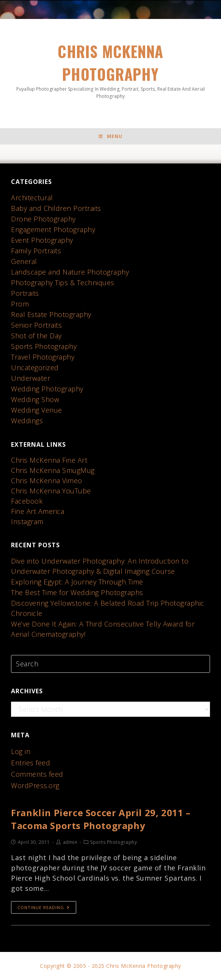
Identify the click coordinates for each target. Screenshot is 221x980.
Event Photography (42, 240)
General (24, 261)
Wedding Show (35, 399)
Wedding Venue (37, 410)
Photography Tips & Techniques (63, 283)
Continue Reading (44, 907)
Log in (21, 751)
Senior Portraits (36, 325)
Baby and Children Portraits (56, 208)
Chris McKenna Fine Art (49, 460)
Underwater (31, 378)
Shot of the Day (36, 336)
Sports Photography (44, 346)
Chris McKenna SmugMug (53, 470)
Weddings (27, 421)
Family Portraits (36, 251)
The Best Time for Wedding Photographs (77, 592)
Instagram (27, 521)
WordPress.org (35, 785)
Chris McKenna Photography (110, 70)
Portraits (25, 293)
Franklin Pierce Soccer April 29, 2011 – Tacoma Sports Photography (101, 819)
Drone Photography (43, 219)
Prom (20, 304)
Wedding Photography (47, 389)
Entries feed (31, 763)
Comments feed (37, 774)
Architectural (32, 198)
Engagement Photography (53, 229)
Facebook (27, 501)
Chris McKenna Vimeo (47, 481)
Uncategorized (35, 367)
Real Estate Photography (51, 314)
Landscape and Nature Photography (70, 272)
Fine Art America (38, 511)
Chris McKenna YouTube (51, 491)
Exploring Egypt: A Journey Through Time (77, 582)
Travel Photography (43, 357)
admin (70, 842)
